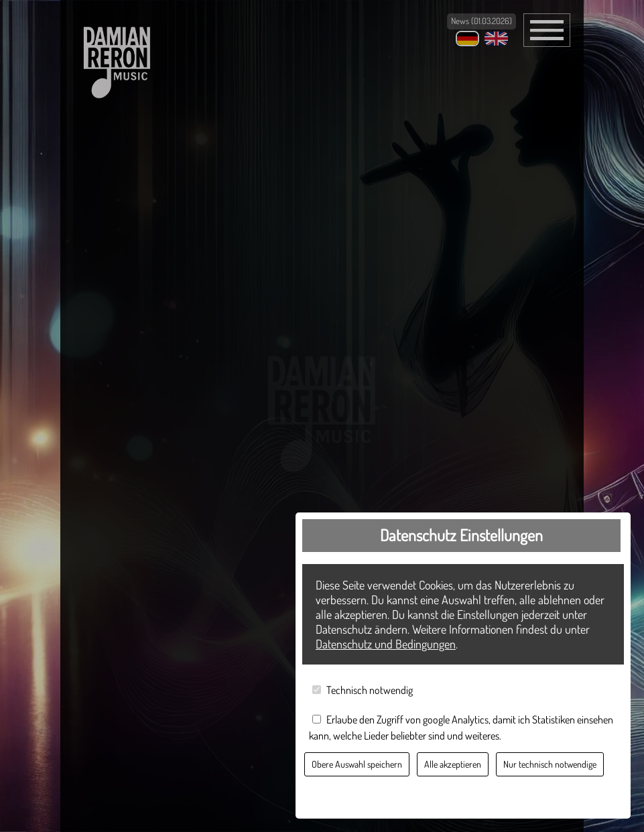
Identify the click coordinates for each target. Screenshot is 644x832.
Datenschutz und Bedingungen (386, 644)
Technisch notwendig (370, 690)
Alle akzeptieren (453, 764)
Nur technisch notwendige (550, 764)
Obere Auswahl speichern (357, 764)
